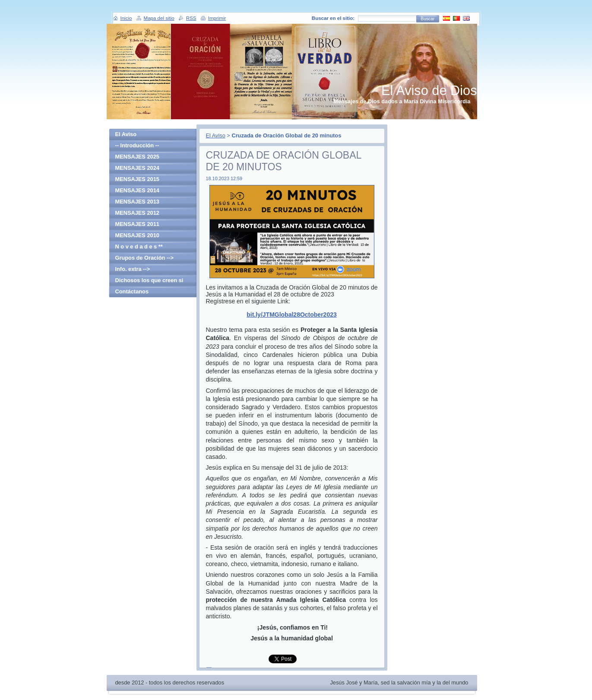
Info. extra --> (133, 269)
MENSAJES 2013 (137, 202)
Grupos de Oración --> (144, 258)
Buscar (427, 19)
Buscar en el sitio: (333, 18)
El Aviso (216, 135)
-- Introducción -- (137, 145)
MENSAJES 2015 (137, 179)
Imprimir (217, 18)
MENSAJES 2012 (137, 213)
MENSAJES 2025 (137, 157)
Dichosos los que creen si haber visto (149, 282)
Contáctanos (132, 291)
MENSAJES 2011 (137, 224)
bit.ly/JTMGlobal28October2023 (292, 315)
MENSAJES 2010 (137, 235)
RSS (191, 18)
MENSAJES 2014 (137, 190)
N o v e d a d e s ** (139, 247)
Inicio (126, 18)
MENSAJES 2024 (137, 168)
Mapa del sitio (159, 18)
